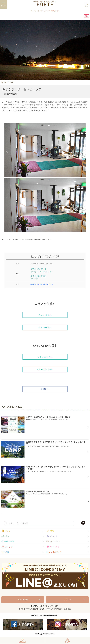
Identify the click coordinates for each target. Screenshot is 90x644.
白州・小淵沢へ (45, 328)
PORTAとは (36, 606)
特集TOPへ (45, 389)
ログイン (67, 600)
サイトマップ (48, 606)
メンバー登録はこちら (52, 11)
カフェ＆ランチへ (45, 357)
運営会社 (67, 609)
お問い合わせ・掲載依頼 (44, 609)
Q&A (56, 606)
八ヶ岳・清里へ (45, 315)
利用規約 (59, 609)
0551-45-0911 (42, 270)
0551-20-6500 (38, 277)
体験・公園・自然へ (45, 369)
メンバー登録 (23, 600)
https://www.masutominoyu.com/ (42, 284)
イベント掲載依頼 (26, 609)
